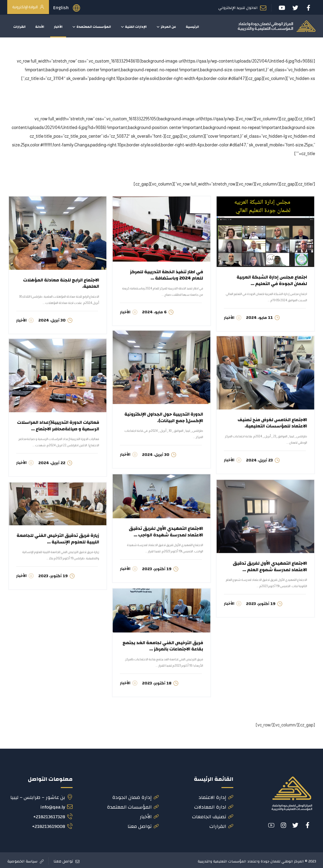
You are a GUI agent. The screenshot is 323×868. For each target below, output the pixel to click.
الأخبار (229, 318)
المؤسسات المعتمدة (133, 805)
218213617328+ (53, 815)
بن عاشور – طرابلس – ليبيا (41, 795)
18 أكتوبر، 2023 (157, 682)
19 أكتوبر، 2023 (157, 568)
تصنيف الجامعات (213, 815)
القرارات (221, 824)
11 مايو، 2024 (259, 318)
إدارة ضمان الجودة (135, 795)
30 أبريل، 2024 (52, 320)
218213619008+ (52, 824)
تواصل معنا (143, 824)
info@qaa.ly (56, 805)
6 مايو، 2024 (154, 312)
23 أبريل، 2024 (259, 459)
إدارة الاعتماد (216, 795)
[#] (308, 823)
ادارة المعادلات (214, 805)
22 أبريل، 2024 (52, 462)
